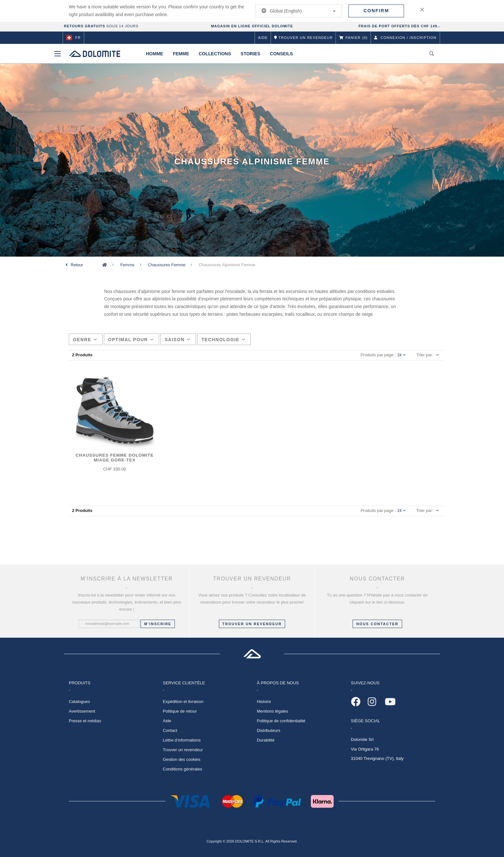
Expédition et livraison (183, 702)
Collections (215, 54)
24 (401, 355)
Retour (77, 265)
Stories (251, 54)
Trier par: (425, 355)
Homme (155, 54)
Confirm (376, 11)
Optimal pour (131, 340)
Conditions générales (183, 769)
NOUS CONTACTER (377, 624)
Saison (177, 340)
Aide (263, 38)
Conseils (282, 54)
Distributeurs (269, 730)
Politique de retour (180, 711)
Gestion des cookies (182, 759)
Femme (181, 54)
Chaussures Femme (167, 265)
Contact (170, 730)
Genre (85, 340)
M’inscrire (158, 624)
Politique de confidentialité (281, 721)
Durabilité (266, 740)
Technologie (223, 340)
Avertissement (82, 711)
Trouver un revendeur (252, 624)
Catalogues (79, 702)
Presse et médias (85, 721)
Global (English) (297, 11)
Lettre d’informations (182, 740)
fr (73, 38)
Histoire (264, 702)
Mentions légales (273, 711)
